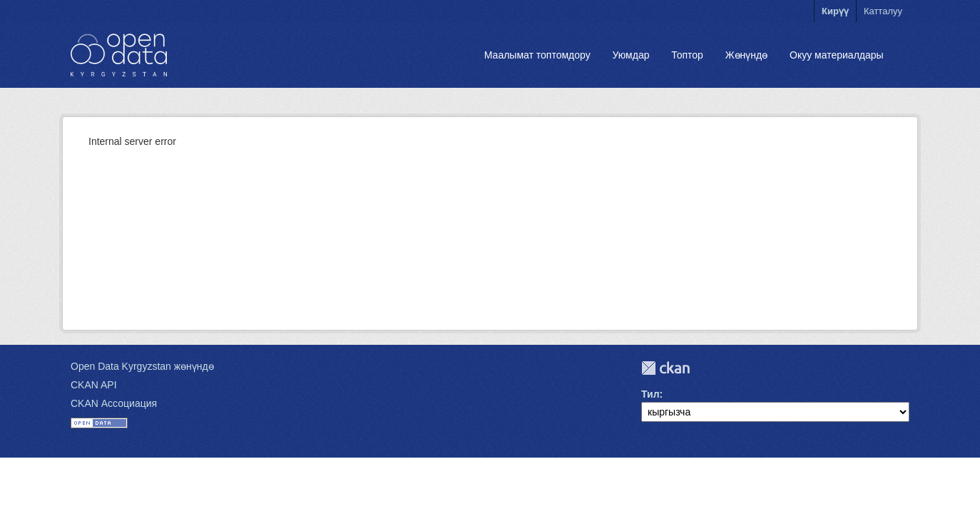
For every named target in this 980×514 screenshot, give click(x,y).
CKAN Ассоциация (114, 403)
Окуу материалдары (837, 55)
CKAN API (94, 385)
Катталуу (883, 11)
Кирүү (835, 11)
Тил (650, 394)
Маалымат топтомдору (537, 55)
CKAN (665, 368)
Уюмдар (631, 55)
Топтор (687, 55)
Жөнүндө (747, 55)
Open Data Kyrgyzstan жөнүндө (142, 366)
